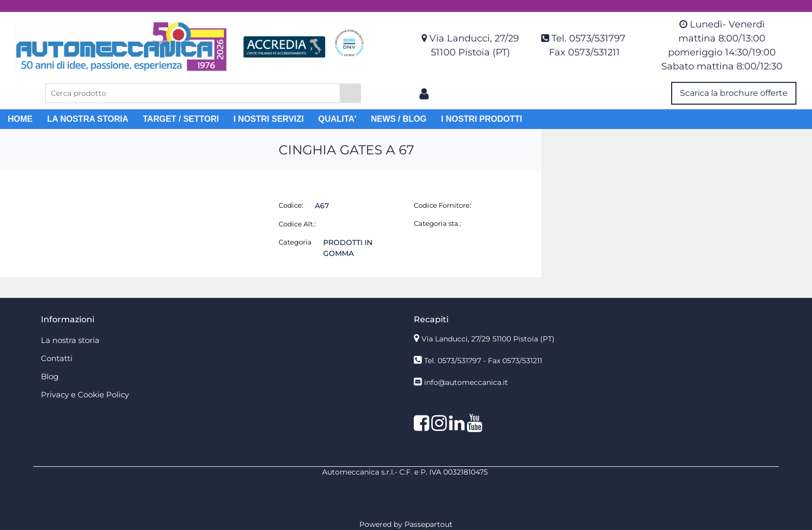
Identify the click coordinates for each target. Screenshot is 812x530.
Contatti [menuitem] (57, 358)
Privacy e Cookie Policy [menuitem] (85, 395)
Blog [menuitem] (50, 376)
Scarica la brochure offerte (734, 93)
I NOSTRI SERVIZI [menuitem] (269, 119)
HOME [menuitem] (20, 119)
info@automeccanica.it (466, 382)
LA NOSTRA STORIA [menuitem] (88, 119)
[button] (350, 93)
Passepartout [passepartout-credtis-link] (429, 524)
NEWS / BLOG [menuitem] (399, 119)
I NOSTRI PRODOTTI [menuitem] (482, 119)
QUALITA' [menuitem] (337, 119)
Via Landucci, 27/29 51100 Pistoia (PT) (488, 339)
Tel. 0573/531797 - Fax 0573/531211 (483, 361)
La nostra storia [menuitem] (70, 340)
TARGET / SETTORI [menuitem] (181, 119)
